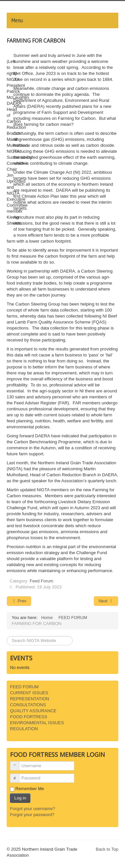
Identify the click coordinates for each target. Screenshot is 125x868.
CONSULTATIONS (28, 705)
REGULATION (24, 729)
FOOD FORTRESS (29, 717)
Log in (20, 798)
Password (17, 775)
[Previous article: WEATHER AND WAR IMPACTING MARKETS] (19, 601)
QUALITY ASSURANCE (33, 711)
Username (17, 763)
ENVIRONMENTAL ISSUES (37, 723)
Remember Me (30, 789)
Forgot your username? (32, 809)
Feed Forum (41, 581)
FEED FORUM (24, 687)
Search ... (7, 636)
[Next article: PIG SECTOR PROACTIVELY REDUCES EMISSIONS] (106, 601)
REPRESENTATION (29, 699)
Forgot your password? (32, 815)
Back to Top (107, 849)
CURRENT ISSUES (29, 693)
